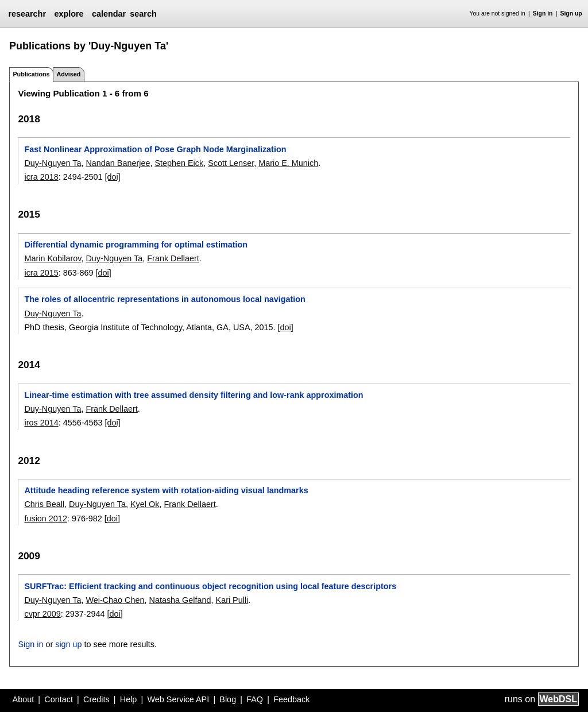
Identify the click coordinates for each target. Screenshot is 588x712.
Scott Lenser (231, 163)
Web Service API (178, 699)
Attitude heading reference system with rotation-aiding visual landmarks (166, 490)
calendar (109, 14)
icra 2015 (41, 273)
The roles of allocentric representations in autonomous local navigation (165, 299)
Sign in (543, 13)
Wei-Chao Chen (115, 600)
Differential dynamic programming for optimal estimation (136, 245)
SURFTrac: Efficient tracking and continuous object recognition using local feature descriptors (210, 586)
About (24, 699)
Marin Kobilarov (53, 258)
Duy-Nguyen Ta (53, 163)
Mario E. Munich (288, 163)
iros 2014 (41, 423)
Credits (96, 699)
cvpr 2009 (42, 614)
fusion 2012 (45, 518)
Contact (59, 699)
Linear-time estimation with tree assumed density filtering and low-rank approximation (194, 395)
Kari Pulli (232, 600)
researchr (27, 14)
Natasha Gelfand (180, 600)
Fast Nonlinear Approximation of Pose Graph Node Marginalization (155, 149)
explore (69, 14)
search (143, 14)
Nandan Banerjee (118, 163)
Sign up (571, 13)
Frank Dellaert (173, 258)
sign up (68, 644)
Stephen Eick (179, 163)
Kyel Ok (145, 504)
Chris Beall (44, 504)
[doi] (113, 177)
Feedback (291, 699)
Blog (228, 699)
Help (129, 699)
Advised (68, 74)
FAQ (255, 699)
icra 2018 (41, 177)
